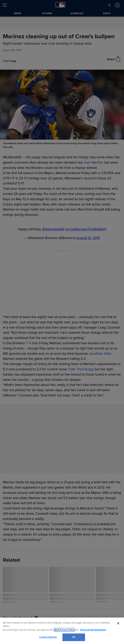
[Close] (118, 623)
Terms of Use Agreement (93, 630)
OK (74, 637)
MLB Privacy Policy (64, 630)
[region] (62, 631)
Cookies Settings (48, 637)
